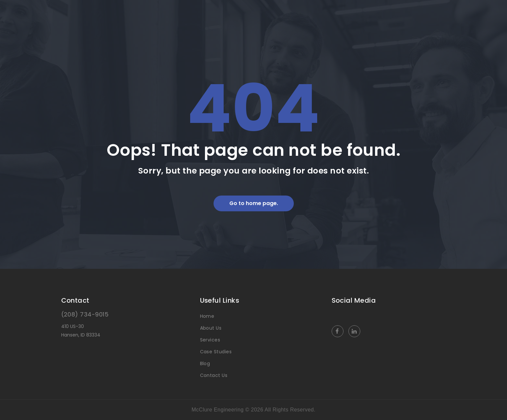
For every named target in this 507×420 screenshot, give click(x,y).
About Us (211, 328)
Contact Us (214, 375)
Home (207, 316)
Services (210, 340)
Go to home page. (254, 203)
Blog (205, 363)
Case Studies (216, 352)
